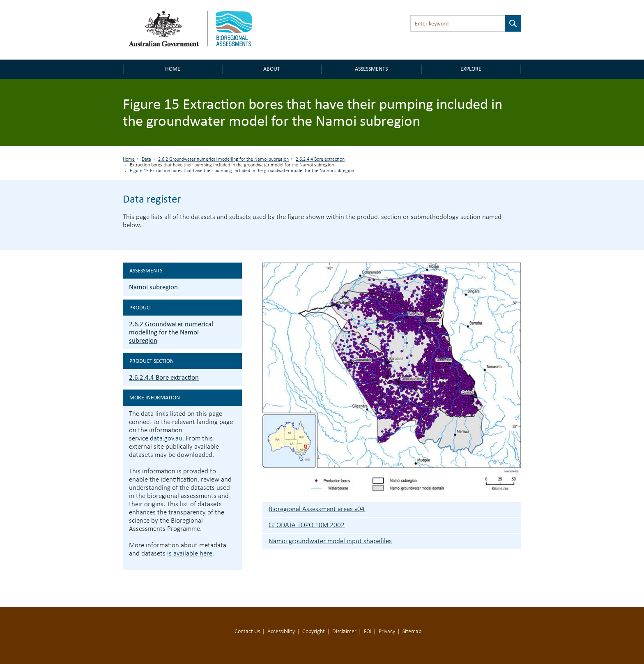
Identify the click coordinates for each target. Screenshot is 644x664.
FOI (368, 632)
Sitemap (412, 632)
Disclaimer (344, 632)
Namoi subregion (153, 287)
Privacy (387, 632)
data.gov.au (166, 439)
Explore (471, 69)
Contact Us (247, 632)
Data (146, 159)
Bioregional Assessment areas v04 (317, 509)
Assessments (371, 69)
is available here (190, 554)
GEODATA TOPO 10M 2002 (307, 525)
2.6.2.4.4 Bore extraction (320, 159)
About (272, 69)
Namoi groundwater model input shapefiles (330, 541)
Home (173, 69)
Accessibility (281, 632)
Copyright (314, 632)
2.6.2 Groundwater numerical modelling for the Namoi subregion (223, 159)
